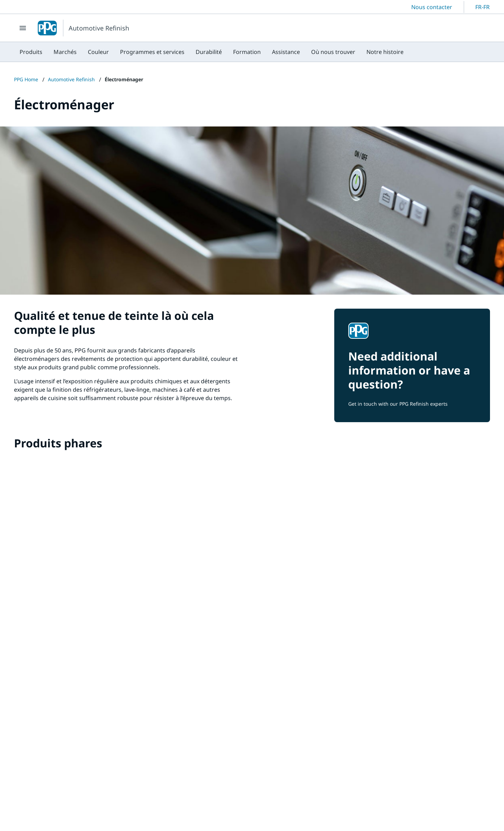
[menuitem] (31, 52)
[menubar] (212, 52)
